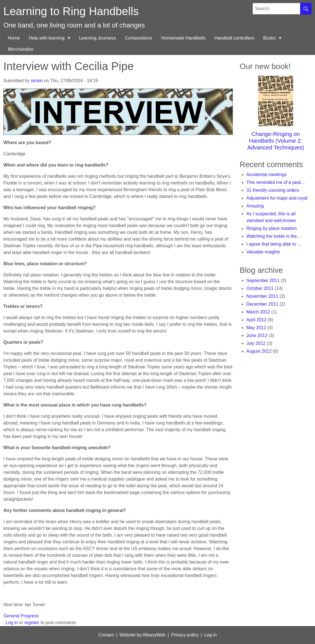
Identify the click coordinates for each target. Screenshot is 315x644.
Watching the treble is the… (274, 236)
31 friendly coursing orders (273, 190)
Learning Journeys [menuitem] (98, 38)
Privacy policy (185, 635)
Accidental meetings (266, 175)
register (32, 623)
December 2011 (262, 304)
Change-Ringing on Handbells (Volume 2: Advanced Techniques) (276, 141)
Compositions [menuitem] (139, 38)
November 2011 (262, 296)
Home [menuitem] (14, 38)
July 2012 (256, 343)
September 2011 (263, 281)
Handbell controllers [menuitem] (234, 38)
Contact (106, 635)
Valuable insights (263, 252)
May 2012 (256, 328)
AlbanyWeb (154, 635)
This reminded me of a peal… (276, 182)
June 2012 (257, 335)
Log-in (210, 635)
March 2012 (258, 312)
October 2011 (260, 288)
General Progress (21, 616)
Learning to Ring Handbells (71, 11)
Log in (12, 623)
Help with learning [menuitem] (48, 40)
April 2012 (256, 320)
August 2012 (259, 351)
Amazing (255, 206)
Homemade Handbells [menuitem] (183, 38)
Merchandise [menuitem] (21, 49)
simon (37, 81)
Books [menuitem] (270, 40)
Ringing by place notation (272, 228)
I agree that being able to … (274, 244)
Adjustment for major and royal (277, 198)
